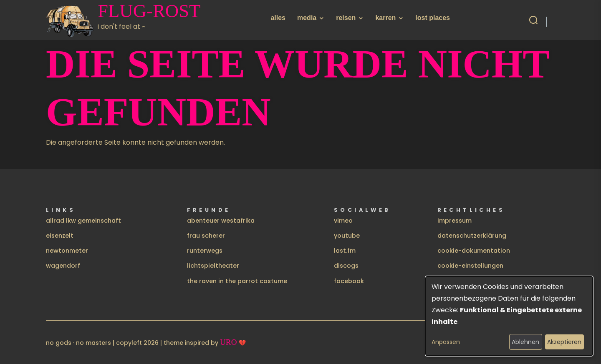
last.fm (345, 251)
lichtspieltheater (213, 266)
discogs (346, 266)
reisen (346, 18)
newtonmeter (67, 251)
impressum (455, 221)
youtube (347, 236)
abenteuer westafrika (221, 221)
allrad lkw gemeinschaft (83, 221)
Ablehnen (525, 342)
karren (385, 18)
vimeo (343, 221)
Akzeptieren (564, 342)
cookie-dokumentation (474, 251)
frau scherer (206, 236)
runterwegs (205, 251)
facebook (349, 281)
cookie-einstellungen (470, 266)
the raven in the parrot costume (237, 281)
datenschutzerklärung (472, 236)
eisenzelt (60, 236)
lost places (433, 18)
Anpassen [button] (446, 342)
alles (278, 18)
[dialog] (509, 316)
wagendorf (63, 266)
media (307, 18)
